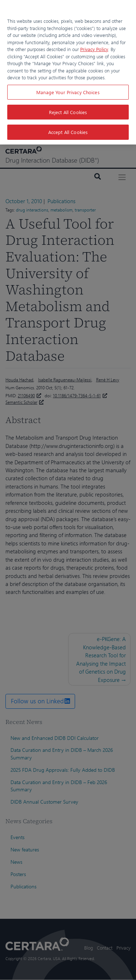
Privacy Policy (94, 49)
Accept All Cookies (68, 132)
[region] (68, 72)
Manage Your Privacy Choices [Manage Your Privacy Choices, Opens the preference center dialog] (68, 92)
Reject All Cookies (68, 112)
